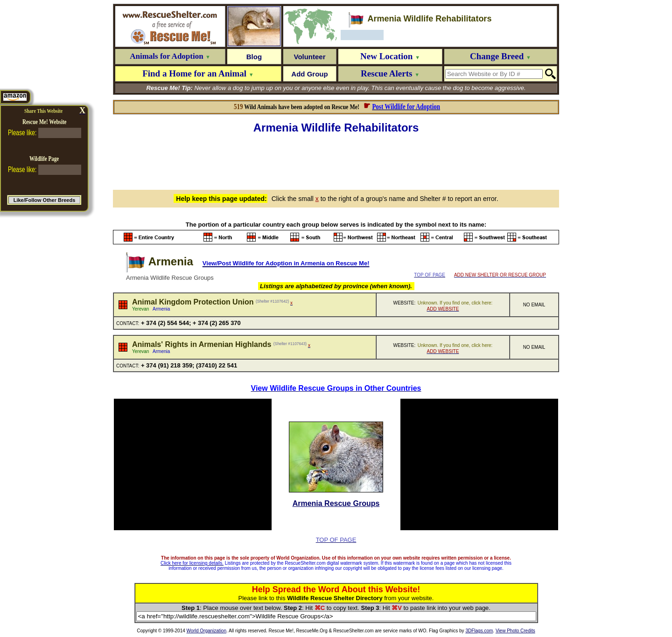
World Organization (206, 631)
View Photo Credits (515, 631)
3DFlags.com (479, 631)
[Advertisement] (336, 160)
